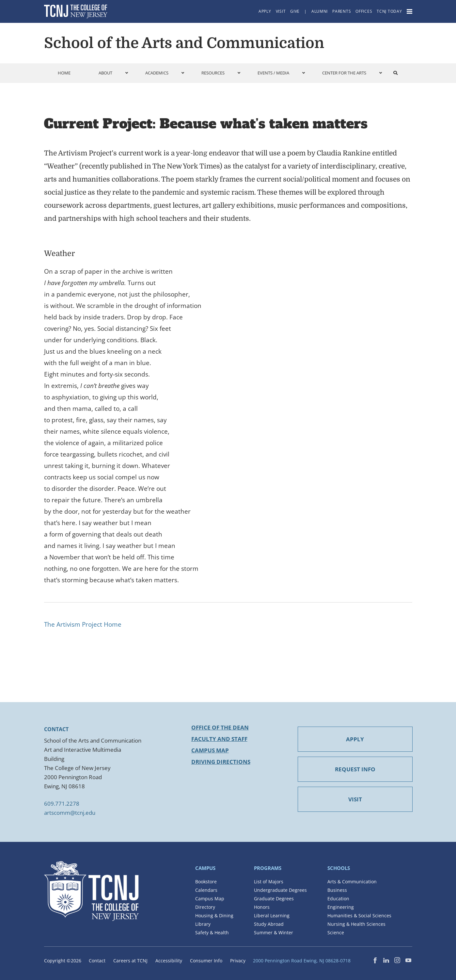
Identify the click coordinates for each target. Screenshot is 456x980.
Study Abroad (269, 924)
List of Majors (269, 882)
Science (336, 932)
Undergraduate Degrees (280, 890)
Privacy (238, 961)
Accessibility (169, 961)
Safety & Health (212, 932)
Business (337, 890)
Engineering (341, 907)
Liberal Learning (272, 916)
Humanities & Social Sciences (359, 916)
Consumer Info (206, 961)
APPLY (355, 739)
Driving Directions (221, 762)
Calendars (206, 890)
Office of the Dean (220, 727)
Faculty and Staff (219, 739)
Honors (262, 907)
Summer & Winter (274, 932)
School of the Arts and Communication (184, 43)
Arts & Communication (352, 882)
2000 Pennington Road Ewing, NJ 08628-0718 (302, 961)
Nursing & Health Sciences (356, 924)
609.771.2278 (62, 803)
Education (338, 899)
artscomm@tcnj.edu (70, 813)
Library (203, 924)
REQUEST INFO (355, 769)
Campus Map (210, 750)
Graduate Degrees (274, 899)
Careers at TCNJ (130, 961)
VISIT (355, 799)
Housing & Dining (214, 916)
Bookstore (206, 882)
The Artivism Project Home (83, 624)
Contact (97, 961)
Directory (205, 907)
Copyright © (63, 961)
